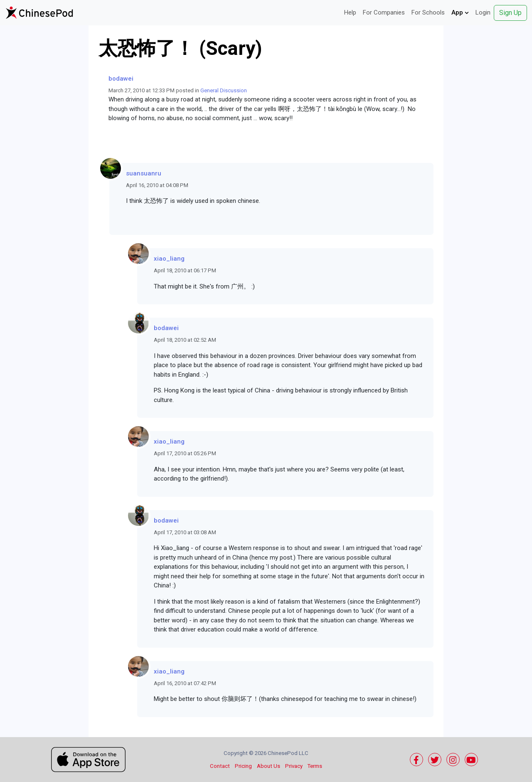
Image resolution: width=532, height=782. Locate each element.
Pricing (243, 766)
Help (350, 12)
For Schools (428, 12)
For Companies (384, 12)
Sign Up (510, 13)
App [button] (460, 12)
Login (483, 12)
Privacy (294, 766)
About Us (268, 766)
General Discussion (224, 90)
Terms (315, 766)
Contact (220, 766)
